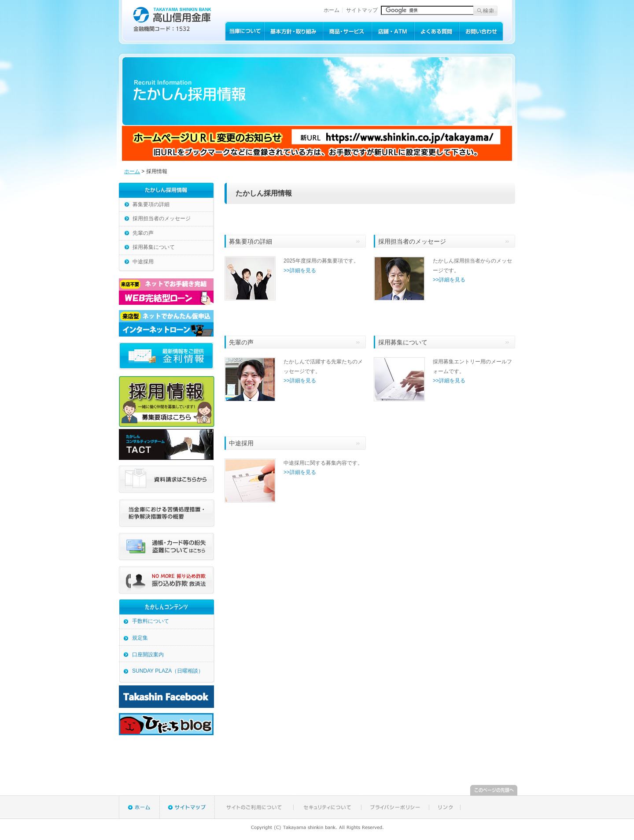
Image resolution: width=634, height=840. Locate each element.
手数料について (151, 621)
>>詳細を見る (300, 270)
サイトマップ (362, 10)
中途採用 (143, 262)
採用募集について (154, 247)
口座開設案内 (148, 655)
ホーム (332, 10)
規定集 (140, 638)
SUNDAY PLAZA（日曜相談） (168, 671)
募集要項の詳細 (151, 204)
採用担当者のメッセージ (162, 218)
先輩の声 (143, 233)
